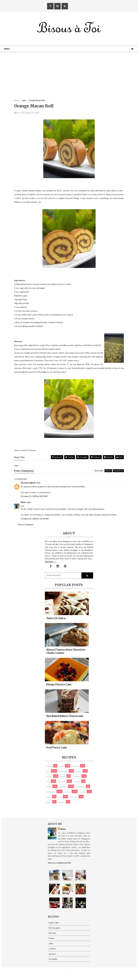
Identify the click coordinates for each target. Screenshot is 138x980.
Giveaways (77, 776)
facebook (118, 471)
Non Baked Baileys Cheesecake (65, 716)
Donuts (63, 776)
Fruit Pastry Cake (57, 747)
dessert (49, 776)
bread (62, 766)
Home (17, 100)
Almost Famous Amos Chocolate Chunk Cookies (66, 651)
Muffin (49, 787)
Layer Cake (62, 782)
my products (80, 787)
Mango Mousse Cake (59, 684)
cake (48, 771)
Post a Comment (26, 524)
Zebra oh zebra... (57, 618)
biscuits (49, 766)
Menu (7, 49)
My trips (68, 792)
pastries (83, 792)
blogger (99, 471)
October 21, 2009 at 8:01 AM (34, 496)
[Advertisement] (69, 78)
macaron (77, 782)
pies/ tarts (74, 797)
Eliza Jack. (69, 974)
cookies (79, 771)
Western (62, 802)
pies (60, 797)
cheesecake (63, 771)
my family (63, 787)
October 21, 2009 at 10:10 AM (35, 519)
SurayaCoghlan (28, 483)
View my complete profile (59, 863)
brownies (76, 766)
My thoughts (51, 792)
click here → (50, 561)
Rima (23, 502)
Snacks (49, 802)
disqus (108, 471)
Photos (49, 797)
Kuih (48, 782)
